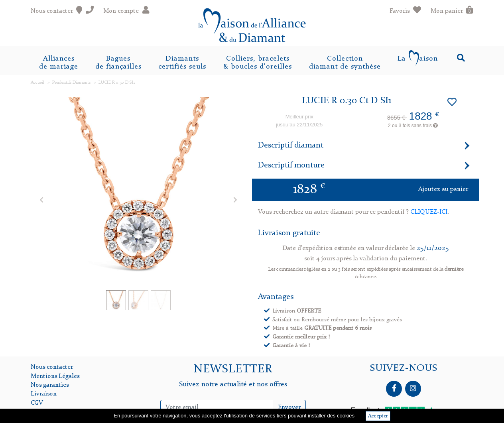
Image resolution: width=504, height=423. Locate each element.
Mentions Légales (55, 376)
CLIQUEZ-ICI (429, 212)
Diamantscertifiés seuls (182, 63)
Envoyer (289, 407)
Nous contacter (52, 367)
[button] (41, 200)
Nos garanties (50, 385)
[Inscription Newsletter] (217, 407)
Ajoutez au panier (443, 189)
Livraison (44, 394)
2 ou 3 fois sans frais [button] (413, 126)
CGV (37, 403)
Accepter (378, 416)
